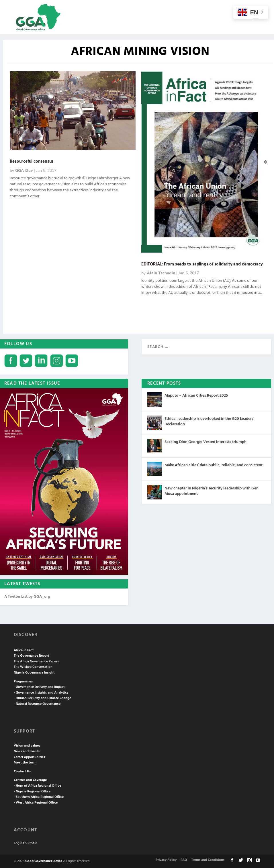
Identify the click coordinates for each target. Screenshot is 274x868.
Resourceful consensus (32, 162)
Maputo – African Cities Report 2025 (196, 396)
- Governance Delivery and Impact (39, 687)
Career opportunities (29, 757)
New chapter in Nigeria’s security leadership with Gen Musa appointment (212, 491)
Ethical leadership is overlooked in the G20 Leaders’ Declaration (209, 421)
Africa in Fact (24, 650)
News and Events (27, 751)
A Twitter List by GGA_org (27, 597)
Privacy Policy (166, 860)
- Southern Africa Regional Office (39, 797)
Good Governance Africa (44, 861)
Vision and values (27, 746)
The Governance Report (32, 656)
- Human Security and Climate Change (42, 698)
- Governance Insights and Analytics (41, 693)
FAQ (184, 860)
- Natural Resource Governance (37, 704)
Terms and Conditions (208, 860)
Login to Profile (26, 843)
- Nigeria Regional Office (32, 792)
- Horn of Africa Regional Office (37, 786)
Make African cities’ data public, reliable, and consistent (214, 465)
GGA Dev (24, 171)
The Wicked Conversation (33, 667)
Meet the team (25, 763)
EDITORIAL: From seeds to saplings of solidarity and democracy (202, 264)
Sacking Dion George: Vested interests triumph (205, 442)
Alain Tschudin (161, 273)
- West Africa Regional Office (36, 803)
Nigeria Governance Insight (34, 673)
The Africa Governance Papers (36, 662)
